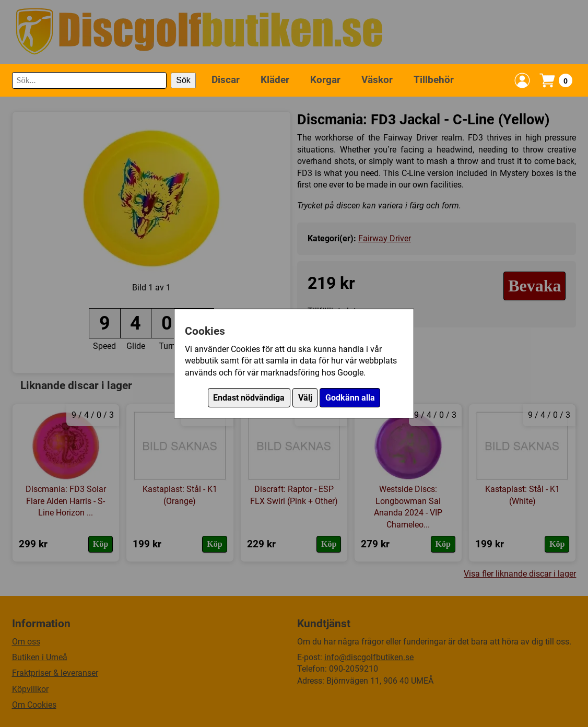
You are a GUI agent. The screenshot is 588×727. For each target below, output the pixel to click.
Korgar (325, 80)
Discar (226, 80)
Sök (183, 80)
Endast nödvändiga (249, 398)
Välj (305, 398)
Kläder (275, 80)
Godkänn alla (350, 398)
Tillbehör (434, 80)
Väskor (377, 80)
